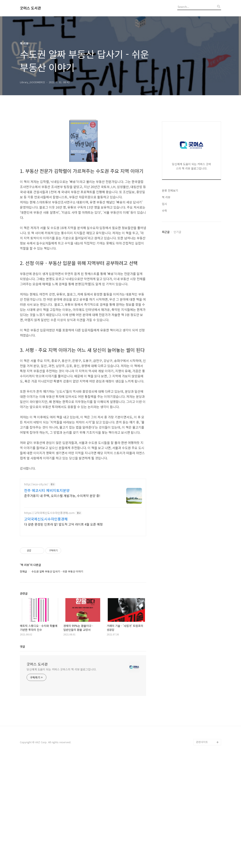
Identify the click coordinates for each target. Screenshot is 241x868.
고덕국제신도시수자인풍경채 (46, 519)
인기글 (177, 350)
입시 (164, 322)
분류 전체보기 (170, 309)
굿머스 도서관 (30, 8)
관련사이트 (202, 742)
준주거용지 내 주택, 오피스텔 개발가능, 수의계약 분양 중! (62, 496)
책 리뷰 (166, 315)
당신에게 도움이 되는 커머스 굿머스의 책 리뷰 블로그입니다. (62, 669)
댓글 (22, 646)
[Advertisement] (191, 172)
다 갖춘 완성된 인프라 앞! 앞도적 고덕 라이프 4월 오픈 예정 (63, 524)
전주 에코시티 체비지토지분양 (47, 490)
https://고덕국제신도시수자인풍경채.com (49, 513)
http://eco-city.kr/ (36, 484)
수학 (164, 329)
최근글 (166, 350)
